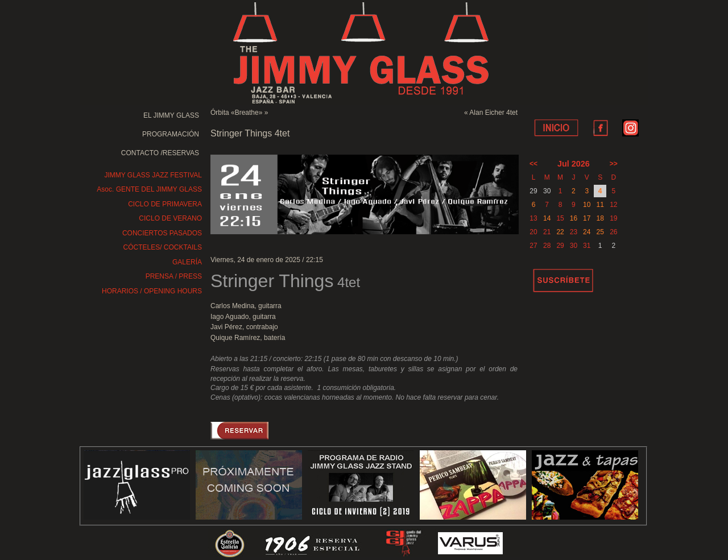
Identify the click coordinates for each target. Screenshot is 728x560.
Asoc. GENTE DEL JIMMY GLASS (149, 189)
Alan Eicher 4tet (493, 113)
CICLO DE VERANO (170, 218)
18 (600, 218)
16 (574, 218)
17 (587, 218)
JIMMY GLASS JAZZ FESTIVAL (153, 175)
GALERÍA (187, 262)
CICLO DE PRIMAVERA (165, 204)
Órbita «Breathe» (236, 113)
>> (614, 164)
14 (547, 218)
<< (533, 164)
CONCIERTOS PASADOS (162, 233)
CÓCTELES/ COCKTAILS (163, 247)
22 (560, 232)
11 (600, 205)
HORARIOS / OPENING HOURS (152, 291)
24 (587, 232)
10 (587, 205)
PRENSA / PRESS (174, 276)
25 (600, 232)
